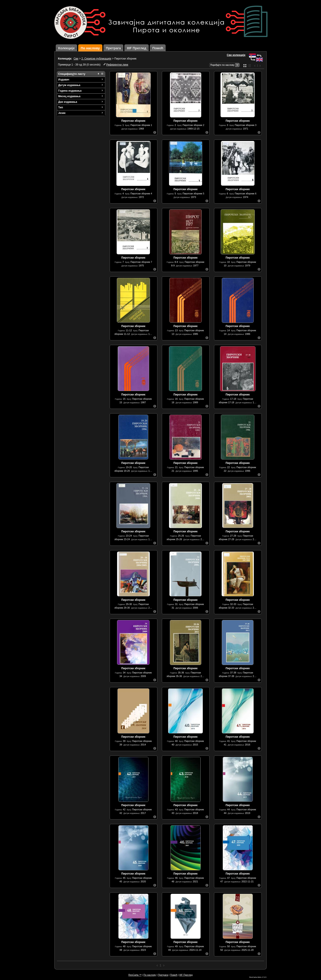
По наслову (90, 48)
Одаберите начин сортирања (237, 65)
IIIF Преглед (137, 48)
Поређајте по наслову (222, 65)
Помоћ (158, 48)
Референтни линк (117, 65)
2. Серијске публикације (96, 59)
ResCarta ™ (135, 975)
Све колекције (236, 55)
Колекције (66, 48)
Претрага (113, 48)
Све (76, 59)
